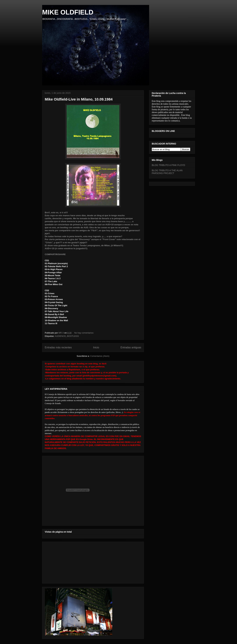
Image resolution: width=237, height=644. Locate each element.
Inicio (96, 347)
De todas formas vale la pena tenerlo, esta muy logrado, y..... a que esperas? (84, 236)
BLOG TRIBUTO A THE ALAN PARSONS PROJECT (167, 172)
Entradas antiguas (131, 347)
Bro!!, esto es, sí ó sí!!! (56, 212)
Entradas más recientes (58, 347)
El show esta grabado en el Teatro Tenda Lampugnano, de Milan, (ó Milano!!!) (84, 245)
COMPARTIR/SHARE (55, 254)
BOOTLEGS (73, 336)
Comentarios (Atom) (100, 356)
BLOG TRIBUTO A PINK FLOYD (168, 165)
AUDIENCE (60, 336)
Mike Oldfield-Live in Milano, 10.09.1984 (79, 99)
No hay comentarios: (84, 333)
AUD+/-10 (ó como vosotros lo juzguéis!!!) (66, 248)
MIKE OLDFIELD (68, 12)
